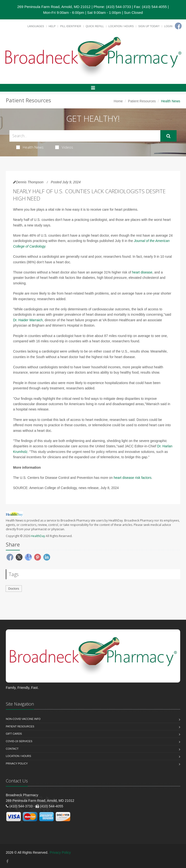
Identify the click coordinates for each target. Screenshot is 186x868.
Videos (64, 147)
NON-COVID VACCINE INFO (23, 719)
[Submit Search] (168, 136)
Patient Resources (142, 101)
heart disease (142, 272)
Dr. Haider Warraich (28, 320)
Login (168, 26)
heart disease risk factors (133, 478)
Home (118, 101)
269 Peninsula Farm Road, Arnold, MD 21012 (54, 7)
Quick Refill (95, 26)
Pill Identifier (70, 26)
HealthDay (38, 536)
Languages (36, 26)
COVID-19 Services (19, 741)
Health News (30, 147)
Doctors (14, 589)
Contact (12, 749)
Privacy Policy (17, 764)
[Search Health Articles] (85, 136)
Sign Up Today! (149, 26)
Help (52, 26)
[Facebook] (178, 26)
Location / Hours (121, 26)
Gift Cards (14, 734)
